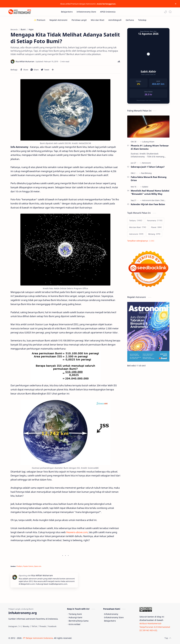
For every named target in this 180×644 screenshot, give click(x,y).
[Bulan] (164, 200)
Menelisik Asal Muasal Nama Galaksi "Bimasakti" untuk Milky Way (150, 192)
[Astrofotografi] (115, 20)
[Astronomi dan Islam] (152, 200)
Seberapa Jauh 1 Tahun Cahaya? (148, 167)
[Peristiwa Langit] (79, 20)
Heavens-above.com (77, 532)
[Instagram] (13, 626)
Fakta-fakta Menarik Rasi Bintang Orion (149, 179)
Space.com (38, 566)
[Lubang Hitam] (148, 142)
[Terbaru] (136, 221)
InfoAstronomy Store (114, 617)
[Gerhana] (130, 20)
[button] (165, 12)
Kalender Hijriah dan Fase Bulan (148, 204)
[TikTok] (34, 626)
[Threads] (43, 626)
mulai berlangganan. (106, 4)
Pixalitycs (19, 566)
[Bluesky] (26, 626)
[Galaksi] (145, 187)
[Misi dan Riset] (98, 20)
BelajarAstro (110, 621)
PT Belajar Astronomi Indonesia (38, 638)
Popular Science (28, 566)
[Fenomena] (155, 221)
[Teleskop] (142, 20)
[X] (20, 626)
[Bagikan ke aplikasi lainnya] (53, 70)
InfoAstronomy (111, 614)
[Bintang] (154, 234)
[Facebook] (52, 626)
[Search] (170, 12)
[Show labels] (141, 241)
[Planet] (156, 227)
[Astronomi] (146, 163)
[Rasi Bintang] (146, 173)
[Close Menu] (176, 4)
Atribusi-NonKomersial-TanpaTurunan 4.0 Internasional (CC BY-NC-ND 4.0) (155, 627)
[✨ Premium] (40, 20)
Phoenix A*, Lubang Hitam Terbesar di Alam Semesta (150, 147)
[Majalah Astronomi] (58, 20)
